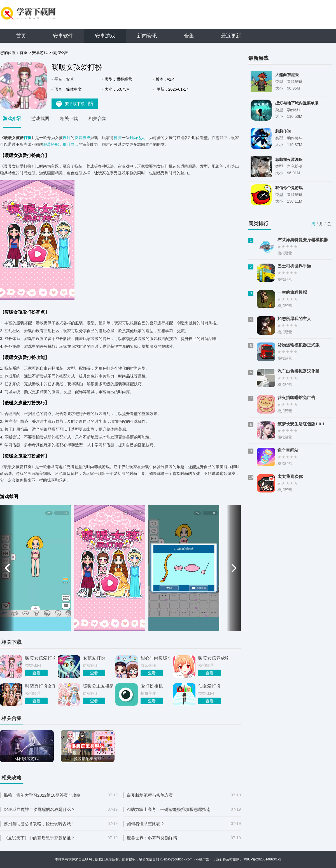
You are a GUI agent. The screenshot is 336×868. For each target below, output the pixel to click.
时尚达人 (137, 138)
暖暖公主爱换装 (98, 686)
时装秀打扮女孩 (40, 686)
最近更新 (231, 36)
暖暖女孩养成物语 (213, 658)
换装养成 (82, 138)
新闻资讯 (147, 36)
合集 (189, 36)
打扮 (27, 138)
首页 (21, 36)
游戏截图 (40, 119)
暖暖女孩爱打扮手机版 (40, 658)
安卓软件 (63, 36)
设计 (67, 138)
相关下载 (69, 119)
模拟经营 (60, 53)
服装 (47, 144)
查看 (36, 673)
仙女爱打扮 (209, 686)
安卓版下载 (75, 104)
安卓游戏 (105, 36)
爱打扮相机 (152, 686)
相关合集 (97, 119)
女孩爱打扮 (94, 658)
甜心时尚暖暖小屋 (155, 658)
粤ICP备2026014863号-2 (262, 859)
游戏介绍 (12, 119)
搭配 (55, 144)
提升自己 (71, 144)
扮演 (118, 138)
